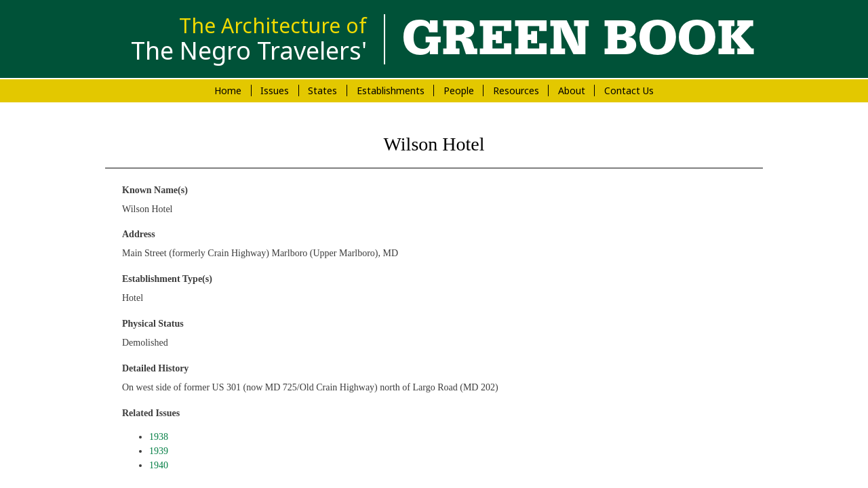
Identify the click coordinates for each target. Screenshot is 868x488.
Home (228, 90)
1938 (159, 437)
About (572, 90)
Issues (275, 90)
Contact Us (629, 90)
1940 (159, 465)
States (322, 90)
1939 (159, 451)
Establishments (391, 90)
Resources (516, 90)
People (459, 90)
